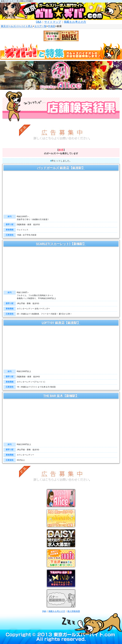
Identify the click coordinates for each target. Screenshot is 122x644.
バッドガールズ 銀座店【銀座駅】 (61, 168)
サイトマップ (53, 22)
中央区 (52, 26)
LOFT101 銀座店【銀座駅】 (61, 323)
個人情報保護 (74, 611)
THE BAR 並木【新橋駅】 (61, 396)
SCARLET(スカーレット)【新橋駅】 (61, 244)
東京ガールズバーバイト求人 (17, 26)
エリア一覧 (40, 26)
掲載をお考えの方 (75, 22)
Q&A (39, 22)
